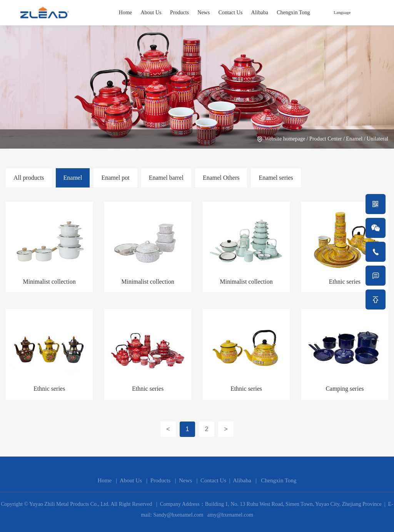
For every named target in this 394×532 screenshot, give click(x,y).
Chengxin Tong (293, 13)
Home (125, 13)
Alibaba (260, 13)
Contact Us (231, 13)
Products (179, 13)
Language (342, 12)
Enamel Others (221, 178)
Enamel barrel (166, 178)
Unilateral (377, 139)
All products (29, 178)
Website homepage (285, 139)
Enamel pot (115, 178)
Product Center (326, 139)
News (204, 13)
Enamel (354, 139)
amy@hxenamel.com (230, 515)
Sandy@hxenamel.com (178, 515)
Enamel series (276, 178)
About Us (151, 13)
